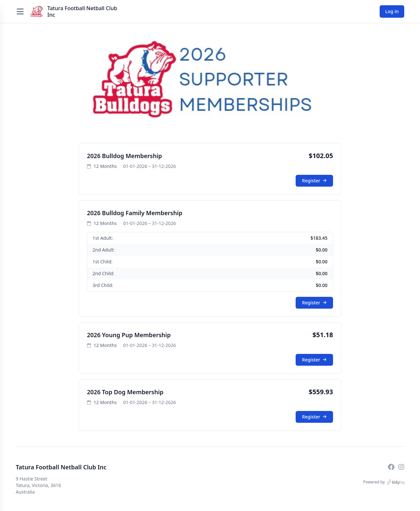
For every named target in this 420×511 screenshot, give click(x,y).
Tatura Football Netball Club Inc (82, 11)
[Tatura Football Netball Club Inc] (37, 11)
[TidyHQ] (396, 482)
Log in (392, 11)
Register (314, 181)
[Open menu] (20, 11)
